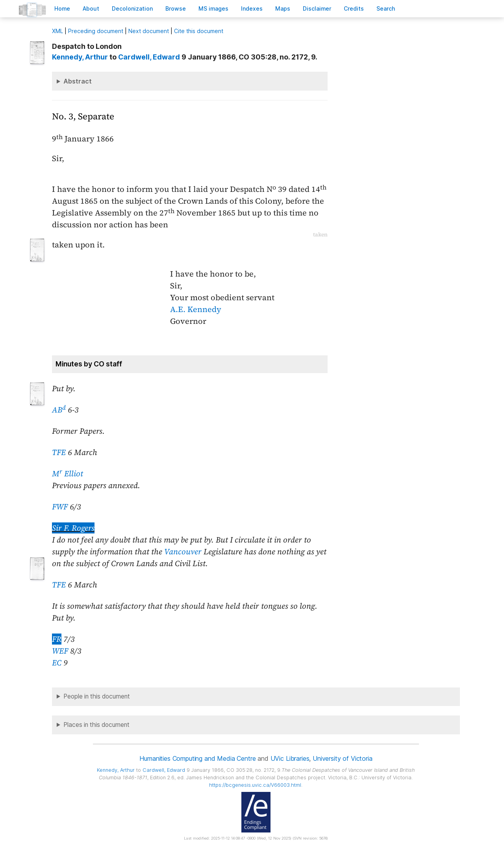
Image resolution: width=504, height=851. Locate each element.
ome (62, 8)
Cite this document (199, 31)
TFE (59, 452)
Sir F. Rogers (73, 528)
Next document (149, 31)
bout (91, 8)
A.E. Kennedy (196, 309)
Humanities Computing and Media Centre (197, 758)
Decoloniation (132, 8)
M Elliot (68, 474)
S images (213, 8)
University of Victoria (342, 758)
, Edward (149, 57)
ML (57, 31)
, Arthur (80, 57)
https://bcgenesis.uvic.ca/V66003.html (255, 785)
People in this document (97, 696)
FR (57, 639)
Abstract (78, 81)
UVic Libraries (290, 758)
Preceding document (96, 31)
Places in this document (96, 725)
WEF (60, 651)
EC (57, 663)
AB (59, 410)
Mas (283, 8)
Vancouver (183, 552)
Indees (252, 8)
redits (354, 8)
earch (386, 8)
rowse (176, 8)
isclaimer (317, 8)
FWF (60, 507)
